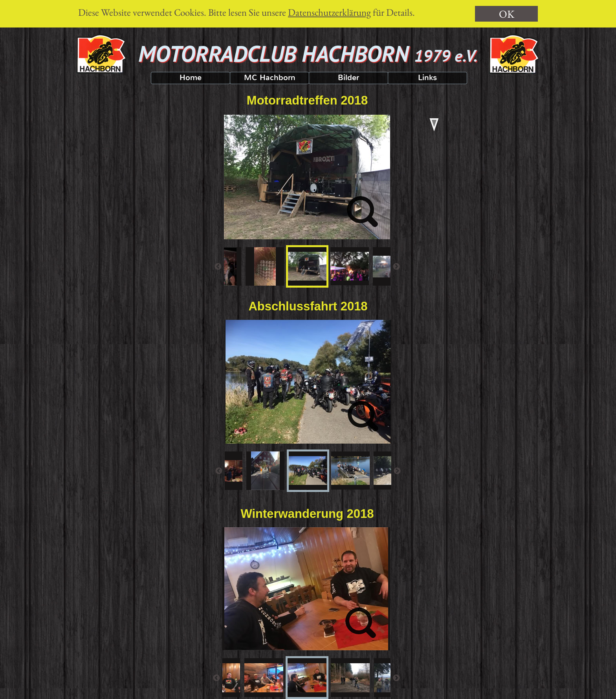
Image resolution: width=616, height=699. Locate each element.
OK (507, 14)
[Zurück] (218, 266)
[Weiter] (396, 266)
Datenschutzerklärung (329, 12)
